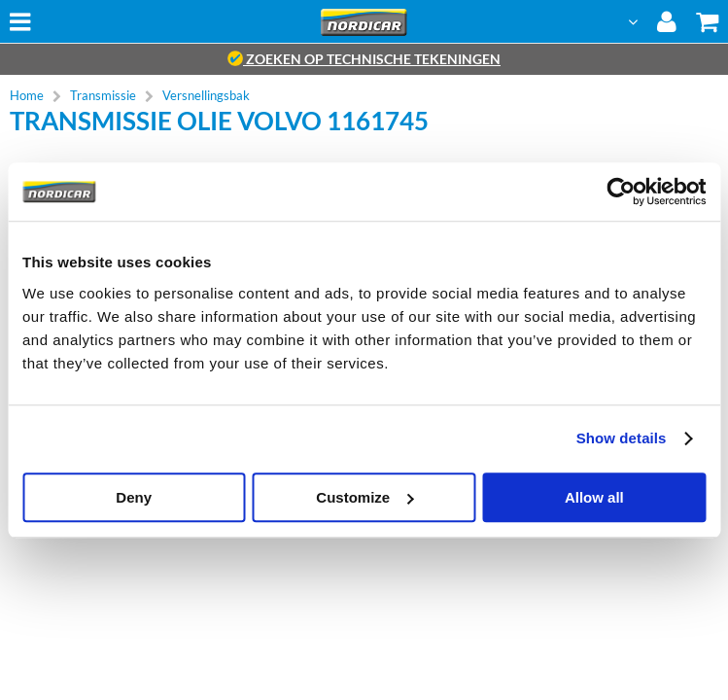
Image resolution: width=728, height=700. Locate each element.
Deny (134, 497)
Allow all (594, 497)
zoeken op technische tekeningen (364, 59)
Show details (622, 438)
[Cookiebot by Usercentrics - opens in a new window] (621, 192)
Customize (364, 497)
